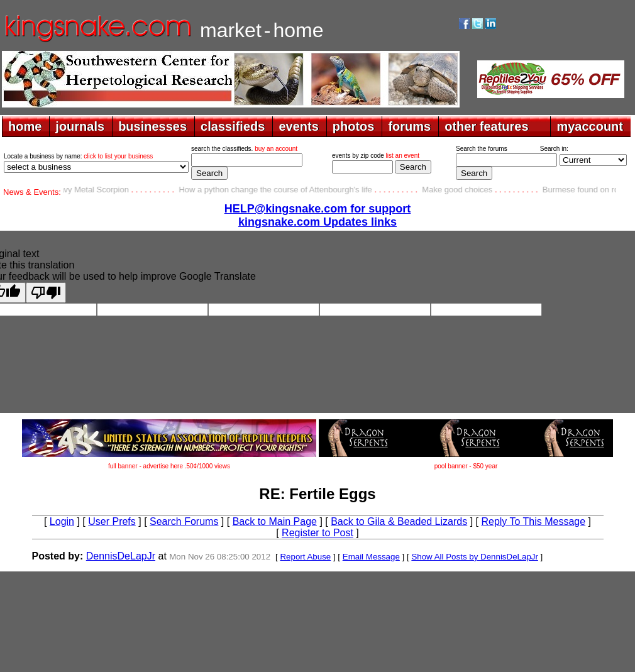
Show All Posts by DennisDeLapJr (475, 557)
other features (486, 126)
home (25, 126)
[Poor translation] (46, 293)
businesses (152, 126)
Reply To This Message (533, 521)
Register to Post (317, 533)
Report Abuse (305, 557)
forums (409, 126)
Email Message (371, 557)
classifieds (233, 126)
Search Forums (184, 521)
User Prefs (112, 521)
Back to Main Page (275, 521)
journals (80, 126)
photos (354, 126)
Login (62, 521)
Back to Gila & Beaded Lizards (399, 521)
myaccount (590, 126)
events (298, 126)
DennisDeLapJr (121, 556)
